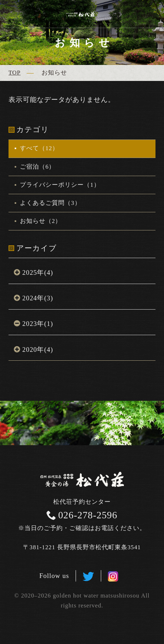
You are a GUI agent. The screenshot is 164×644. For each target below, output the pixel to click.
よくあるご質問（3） (50, 203)
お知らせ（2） (40, 221)
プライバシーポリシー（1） (59, 185)
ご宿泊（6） (37, 167)
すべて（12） (38, 148)
